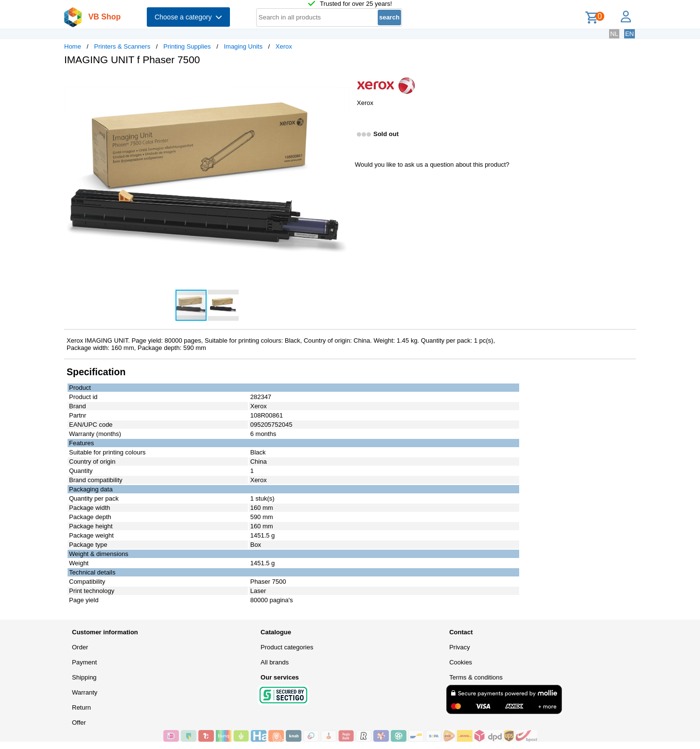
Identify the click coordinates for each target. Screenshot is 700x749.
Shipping (84, 677)
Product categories (287, 647)
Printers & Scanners (122, 46)
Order (80, 647)
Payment (84, 662)
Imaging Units (243, 46)
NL (614, 34)
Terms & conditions (476, 677)
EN (630, 34)
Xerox (284, 46)
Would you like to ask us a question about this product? (432, 165)
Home (73, 46)
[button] (341, 83)
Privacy (460, 647)
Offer (79, 723)
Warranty (85, 692)
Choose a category (188, 17)
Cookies (461, 662)
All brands (275, 662)
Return (81, 707)
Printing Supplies (187, 46)
